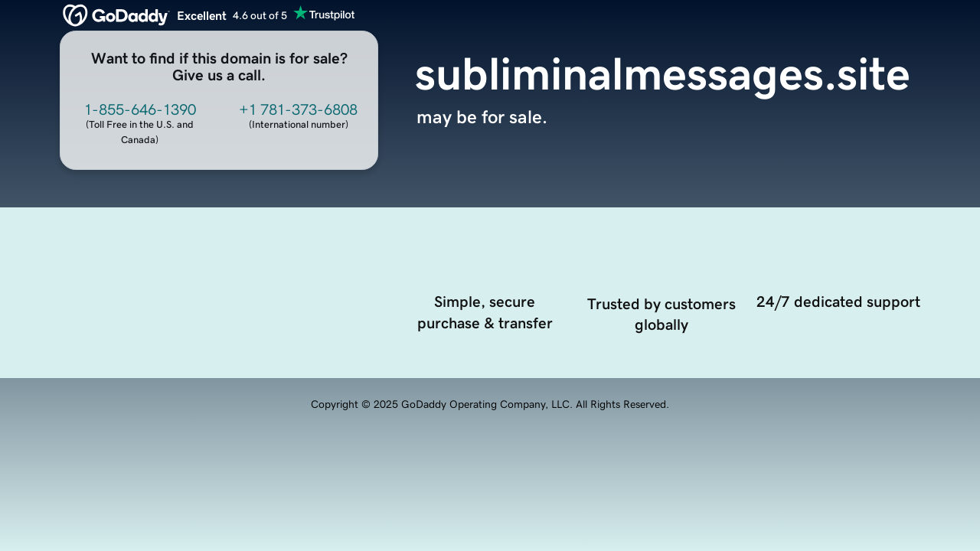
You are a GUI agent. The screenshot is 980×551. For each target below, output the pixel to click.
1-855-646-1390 (140, 109)
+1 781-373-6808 (298, 109)
